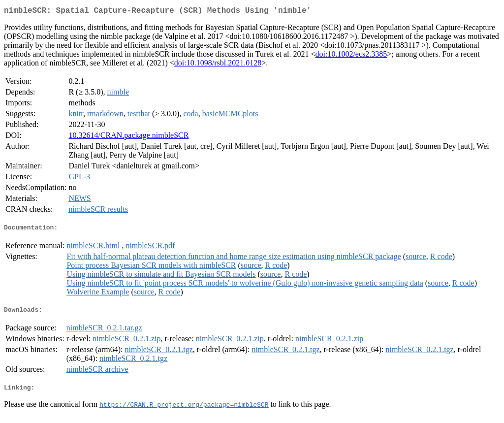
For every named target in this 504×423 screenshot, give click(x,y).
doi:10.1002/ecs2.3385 (351, 56)
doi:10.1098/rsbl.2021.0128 (218, 65)
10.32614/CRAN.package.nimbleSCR (128, 137)
